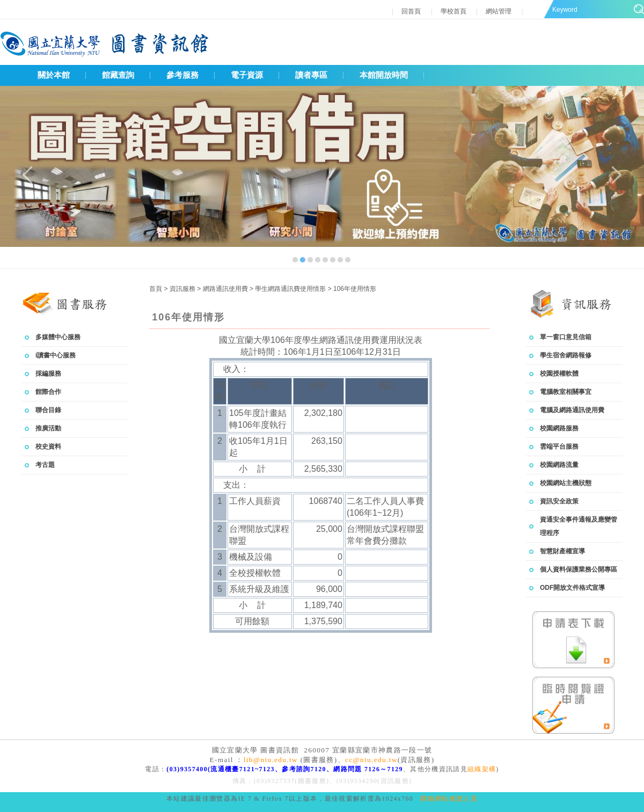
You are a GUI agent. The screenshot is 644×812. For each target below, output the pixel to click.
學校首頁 (453, 11)
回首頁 (412, 11)
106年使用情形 (355, 289)
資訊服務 (183, 289)
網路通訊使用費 (226, 289)
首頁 (156, 289)
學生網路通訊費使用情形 (291, 289)
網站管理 (499, 11)
